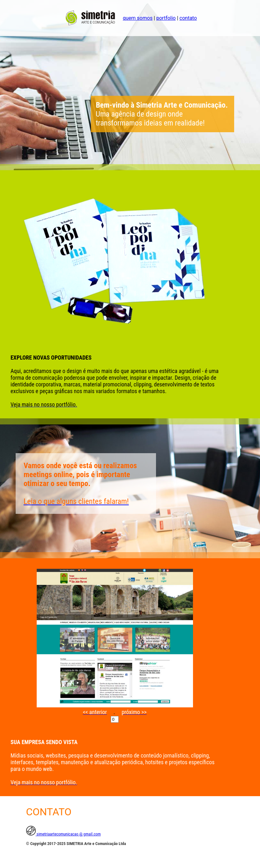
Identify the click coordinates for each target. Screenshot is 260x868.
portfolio (166, 18)
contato (188, 18)
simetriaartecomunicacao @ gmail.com (63, 834)
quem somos (138, 18)
